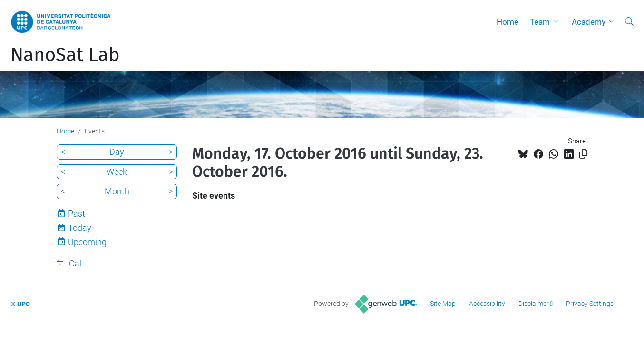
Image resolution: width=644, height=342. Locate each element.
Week (117, 172)
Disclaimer (534, 304)
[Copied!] (583, 154)
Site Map (443, 304)
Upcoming (87, 242)
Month (117, 191)
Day (117, 152)
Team (540, 22)
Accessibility (487, 304)
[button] (558, 22)
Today (80, 228)
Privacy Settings (590, 304)
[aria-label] (629, 22)
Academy (589, 22)
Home (507, 22)
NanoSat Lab (65, 55)
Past (77, 214)
